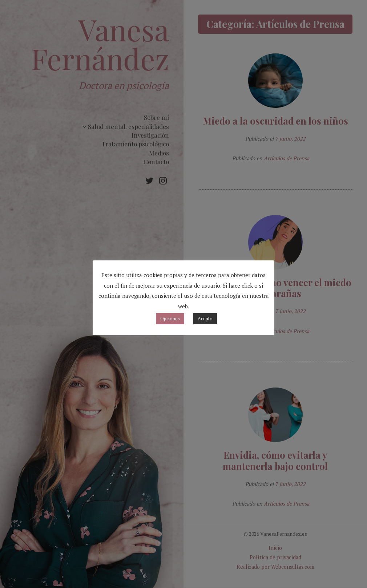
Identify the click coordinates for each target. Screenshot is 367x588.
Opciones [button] (170, 319)
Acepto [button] (205, 319)
